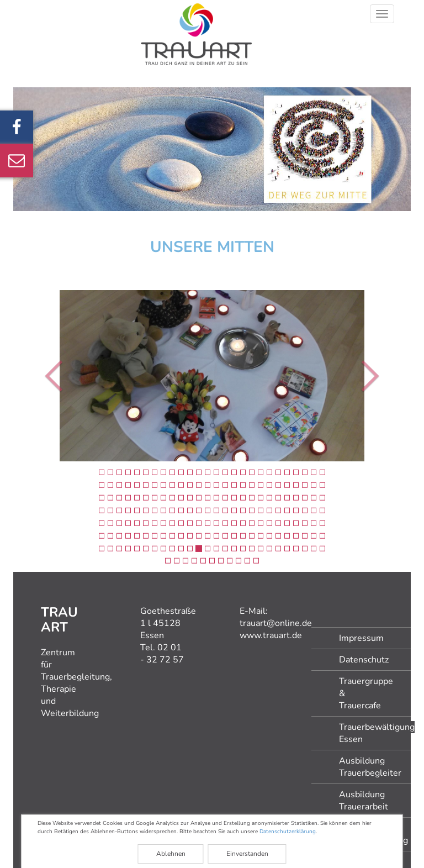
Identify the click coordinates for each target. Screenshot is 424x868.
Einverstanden (247, 854)
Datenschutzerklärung (288, 832)
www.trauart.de (271, 635)
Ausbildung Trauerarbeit (364, 801)
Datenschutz (364, 660)
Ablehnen (171, 854)
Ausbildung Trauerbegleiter (370, 767)
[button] (41, 376)
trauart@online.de (276, 623)
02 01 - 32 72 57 (162, 654)
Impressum (361, 638)
